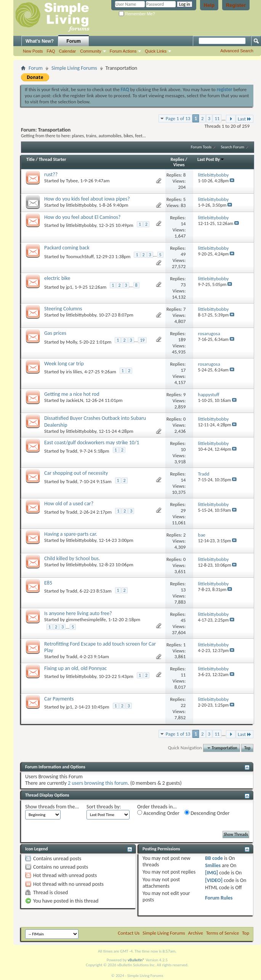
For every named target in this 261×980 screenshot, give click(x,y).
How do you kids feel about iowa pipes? (87, 199)
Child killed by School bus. (72, 558)
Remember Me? (137, 14)
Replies (178, 159)
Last (245, 119)
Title (30, 159)
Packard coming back (67, 248)
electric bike (57, 278)
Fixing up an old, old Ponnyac (75, 668)
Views (179, 165)
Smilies (213, 865)
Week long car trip (64, 364)
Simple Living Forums (74, 68)
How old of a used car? (69, 504)
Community (91, 51)
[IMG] (211, 873)
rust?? (51, 174)
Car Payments (59, 699)
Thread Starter (53, 159)
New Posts (33, 51)
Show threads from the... (52, 807)
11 (217, 118)
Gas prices (55, 333)
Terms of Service (223, 933)
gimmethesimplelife (86, 619)
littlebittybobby (81, 205)
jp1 (69, 287)
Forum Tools (201, 147)
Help (209, 5)
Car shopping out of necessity (76, 473)
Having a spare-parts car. (71, 534)
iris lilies (74, 372)
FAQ (51, 51)
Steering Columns (63, 309)
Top (247, 748)
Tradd (72, 451)
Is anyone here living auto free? (78, 613)
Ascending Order (158, 813)
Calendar (68, 51)
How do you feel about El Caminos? (82, 217)
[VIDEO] (214, 880)
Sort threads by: (104, 807)
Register (236, 5)
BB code (214, 858)
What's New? (40, 41)
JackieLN (74, 400)
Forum (74, 41)
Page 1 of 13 (178, 118)
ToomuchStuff (80, 256)
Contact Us (129, 933)
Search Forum (233, 147)
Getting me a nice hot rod (72, 394)
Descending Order (207, 813)
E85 (48, 583)
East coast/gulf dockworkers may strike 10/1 (92, 443)
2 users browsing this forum (98, 783)
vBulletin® (136, 960)
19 (142, 340)
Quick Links (156, 51)
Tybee (72, 181)
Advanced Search (237, 51)
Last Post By (211, 159)
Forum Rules (219, 898)
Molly (71, 342)
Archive (196, 933)
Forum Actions (123, 51)
